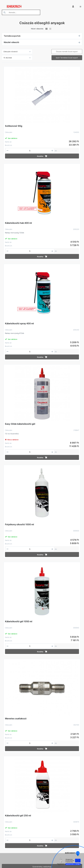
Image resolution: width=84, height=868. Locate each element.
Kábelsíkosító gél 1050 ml (19, 621)
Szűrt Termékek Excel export (67, 58)
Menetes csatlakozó (16, 719)
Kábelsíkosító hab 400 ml (18, 223)
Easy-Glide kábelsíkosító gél (20, 424)
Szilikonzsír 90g (14, 126)
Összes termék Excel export (67, 52)
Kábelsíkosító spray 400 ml (19, 323)
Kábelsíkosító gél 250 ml (18, 816)
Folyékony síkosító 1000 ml (19, 524)
